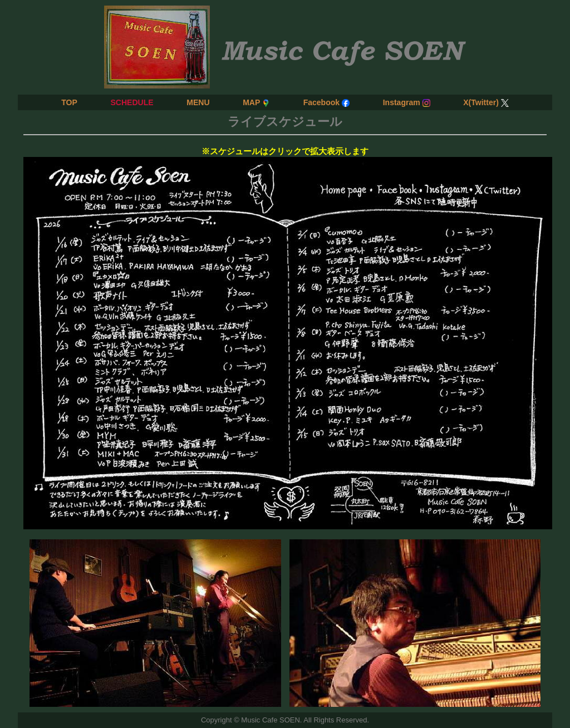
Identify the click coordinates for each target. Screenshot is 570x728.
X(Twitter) (486, 102)
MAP (256, 102)
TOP (69, 102)
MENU (198, 102)
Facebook (326, 102)
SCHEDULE (132, 102)
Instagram (407, 102)
